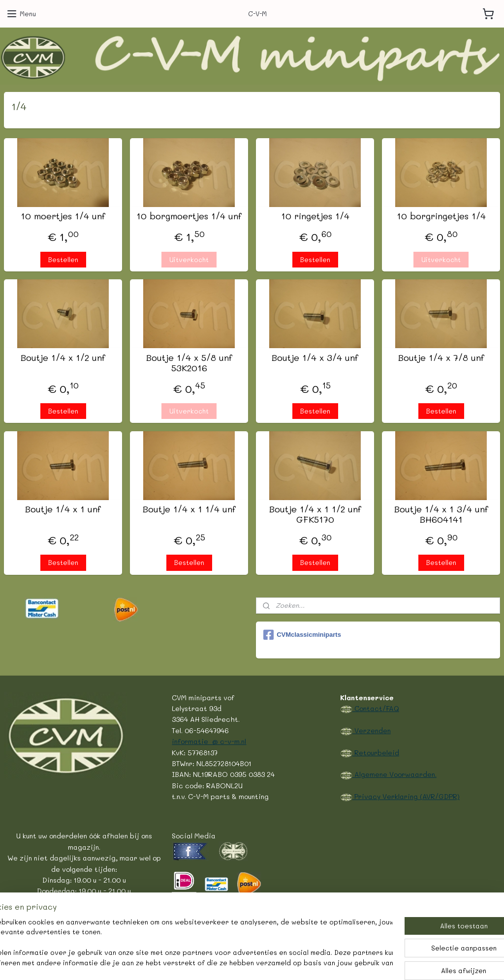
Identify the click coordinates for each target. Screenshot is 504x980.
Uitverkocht (189, 259)
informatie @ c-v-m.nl (209, 741)
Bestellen (63, 259)
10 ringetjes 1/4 (315, 217)
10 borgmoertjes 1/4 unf (189, 217)
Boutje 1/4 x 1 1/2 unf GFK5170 (315, 515)
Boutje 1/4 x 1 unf (63, 509)
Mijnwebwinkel (353, 962)
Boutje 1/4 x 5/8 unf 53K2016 (189, 363)
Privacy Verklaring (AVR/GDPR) (406, 796)
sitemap (204, 962)
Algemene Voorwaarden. (394, 774)
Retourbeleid (376, 752)
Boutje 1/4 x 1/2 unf (63, 358)
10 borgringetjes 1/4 (441, 217)
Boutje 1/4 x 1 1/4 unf (189, 509)
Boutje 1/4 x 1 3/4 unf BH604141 (441, 515)
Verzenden (372, 730)
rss (224, 962)
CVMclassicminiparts (302, 635)
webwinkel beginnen (263, 962)
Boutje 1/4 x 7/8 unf (441, 358)
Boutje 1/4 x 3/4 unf (315, 358)
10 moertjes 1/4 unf (63, 217)
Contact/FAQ (376, 708)
